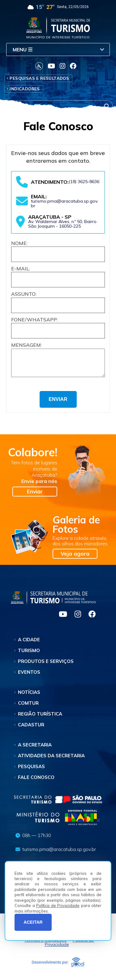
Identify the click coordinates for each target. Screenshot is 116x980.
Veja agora (75, 557)
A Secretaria (35, 748)
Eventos (29, 676)
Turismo (29, 654)
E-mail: (21, 269)
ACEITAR (33, 922)
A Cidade (29, 643)
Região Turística (40, 718)
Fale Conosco (36, 781)
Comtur (28, 707)
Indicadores (25, 89)
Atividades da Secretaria (51, 759)
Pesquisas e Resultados (39, 78)
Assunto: (24, 294)
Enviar (35, 495)
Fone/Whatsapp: (34, 320)
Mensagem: (26, 345)
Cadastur (31, 728)
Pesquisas (31, 770)
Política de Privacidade (58, 905)
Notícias (29, 696)
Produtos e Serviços (46, 665)
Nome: (19, 243)
